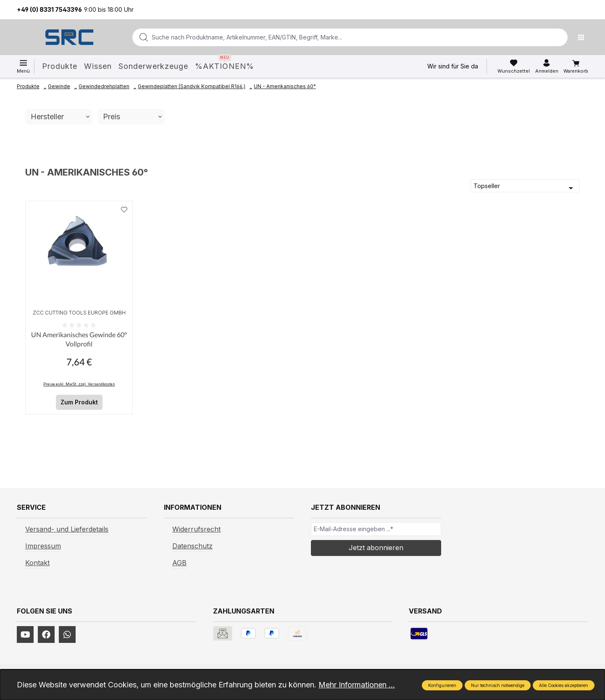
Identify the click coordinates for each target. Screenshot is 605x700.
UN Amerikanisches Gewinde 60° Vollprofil (79, 339)
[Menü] (583, 37)
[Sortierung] (525, 186)
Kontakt (37, 563)
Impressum (43, 546)
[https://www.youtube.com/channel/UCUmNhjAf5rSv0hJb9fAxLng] (25, 634)
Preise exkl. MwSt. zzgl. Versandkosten (79, 384)
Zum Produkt (79, 402)
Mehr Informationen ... (357, 685)
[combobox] (337, 37)
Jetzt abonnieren (376, 548)
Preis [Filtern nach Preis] (132, 117)
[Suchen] (559, 37)
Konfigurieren (442, 685)
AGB (179, 563)
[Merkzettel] (514, 66)
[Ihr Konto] (547, 66)
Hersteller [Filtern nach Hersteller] (60, 117)
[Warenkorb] (576, 67)
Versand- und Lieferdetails (67, 529)
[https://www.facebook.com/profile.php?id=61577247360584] (46, 634)
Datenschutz (192, 546)
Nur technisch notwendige (498, 685)
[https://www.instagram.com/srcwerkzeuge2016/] (67, 634)
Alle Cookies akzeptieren (564, 685)
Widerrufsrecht (196, 529)
